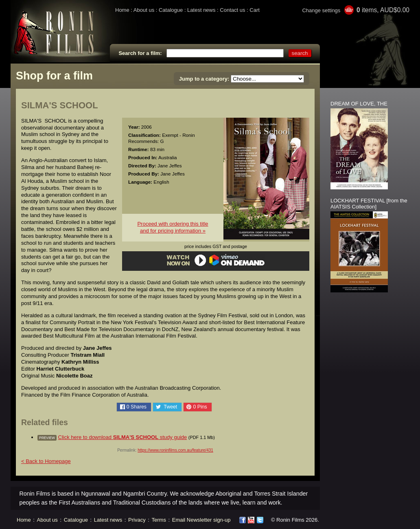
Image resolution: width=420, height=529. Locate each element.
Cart (255, 10)
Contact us (232, 10)
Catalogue (171, 10)
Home (122, 10)
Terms (159, 520)
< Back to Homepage (46, 461)
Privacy (137, 520)
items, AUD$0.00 (383, 10)
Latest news (201, 10)
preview (47, 438)
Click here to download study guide (123, 437)
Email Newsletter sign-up (201, 520)
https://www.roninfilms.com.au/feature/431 (175, 450)
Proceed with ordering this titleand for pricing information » (173, 227)
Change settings (321, 10)
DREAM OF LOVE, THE (359, 104)
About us (144, 10)
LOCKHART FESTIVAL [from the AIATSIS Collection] (369, 204)
